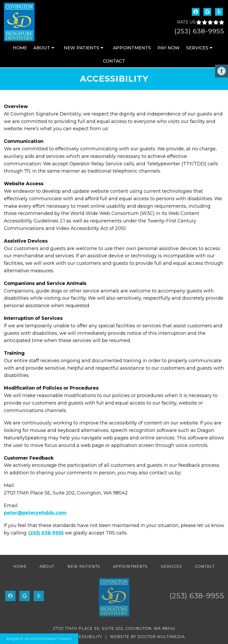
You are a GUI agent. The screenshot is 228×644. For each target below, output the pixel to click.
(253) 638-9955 (199, 31)
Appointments (132, 48)
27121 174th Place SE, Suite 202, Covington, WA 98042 (114, 629)
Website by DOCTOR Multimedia (147, 637)
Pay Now (169, 48)
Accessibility (86, 637)
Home (20, 48)
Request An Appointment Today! (39, 639)
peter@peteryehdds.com (35, 513)
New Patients (82, 48)
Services (197, 48)
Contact (114, 61)
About (42, 48)
